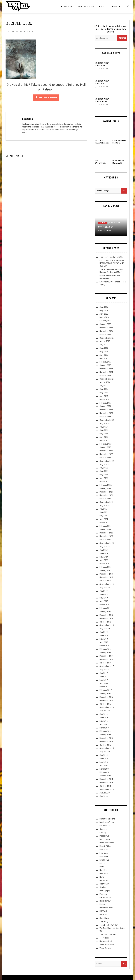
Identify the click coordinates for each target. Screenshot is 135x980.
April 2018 (104, 642)
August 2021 (105, 505)
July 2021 (104, 509)
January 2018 (105, 653)
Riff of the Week (106, 908)
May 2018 (104, 639)
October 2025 (105, 335)
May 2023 (104, 434)
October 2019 (105, 581)
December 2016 (106, 697)
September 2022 (107, 461)
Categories (66, 7)
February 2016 (106, 731)
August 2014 (105, 793)
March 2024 (104, 400)
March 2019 (104, 605)
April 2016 (104, 724)
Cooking (103, 832)
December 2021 (106, 492)
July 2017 (104, 673)
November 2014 (106, 782)
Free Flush (104, 850)
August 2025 (105, 341)
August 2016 (105, 711)
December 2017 (106, 656)
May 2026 (104, 310)
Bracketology (105, 826)
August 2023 (105, 423)
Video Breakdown (107, 945)
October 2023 (105, 417)
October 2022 (105, 458)
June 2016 (104, 717)
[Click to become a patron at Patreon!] (46, 97)
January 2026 (105, 324)
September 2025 (107, 338)
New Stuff (104, 874)
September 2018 (107, 625)
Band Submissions (107, 819)
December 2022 (106, 451)
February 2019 (106, 608)
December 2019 (106, 574)
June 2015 (104, 759)
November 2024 (106, 372)
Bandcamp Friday (107, 822)
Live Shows (104, 860)
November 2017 (106, 659)
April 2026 (104, 314)
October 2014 (105, 786)
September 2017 (107, 666)
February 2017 (106, 690)
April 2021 (104, 519)
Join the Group (86, 7)
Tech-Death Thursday (109, 925)
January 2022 (105, 488)
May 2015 (104, 762)
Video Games (105, 948)
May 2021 (104, 516)
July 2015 (104, 755)
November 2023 (106, 413)
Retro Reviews (106, 901)
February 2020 (106, 567)
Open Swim (104, 884)
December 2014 (106, 779)
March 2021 (104, 523)
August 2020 (105, 547)
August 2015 (105, 752)
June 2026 (104, 307)
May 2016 (104, 721)
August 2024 (105, 382)
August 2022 (105, 465)
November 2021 (106, 495)
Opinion (103, 887)
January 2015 (105, 776)
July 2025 (104, 345)
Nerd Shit (103, 870)
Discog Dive (104, 836)
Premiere (103, 894)
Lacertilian (14, 32)
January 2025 (105, 365)
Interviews (104, 853)
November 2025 (106, 331)
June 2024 (104, 389)
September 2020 (107, 543)
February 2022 (106, 485)
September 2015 (107, 748)
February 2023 (106, 444)
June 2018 (104, 635)
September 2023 (107, 420)
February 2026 (106, 321)
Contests (103, 829)
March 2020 (104, 564)
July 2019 (104, 591)
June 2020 (104, 553)
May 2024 (104, 393)
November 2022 (106, 454)
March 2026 (104, 317)
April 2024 (104, 396)
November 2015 (106, 742)
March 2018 (104, 646)
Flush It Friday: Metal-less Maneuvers (119, 163)
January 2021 (105, 529)
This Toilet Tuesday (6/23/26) (112, 257)
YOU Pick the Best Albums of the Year (102, 102)
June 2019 (104, 594)
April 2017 (104, 683)
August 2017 (105, 670)
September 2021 (107, 502)
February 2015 (106, 772)
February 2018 (106, 649)
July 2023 (104, 427)
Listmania (104, 856)
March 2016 (104, 728)
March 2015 (104, 769)
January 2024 (105, 406)
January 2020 (105, 570)
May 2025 (104, 352)
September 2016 (107, 707)
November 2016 (106, 700)
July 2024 (104, 386)
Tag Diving (104, 921)
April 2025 (104, 355)
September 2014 (107, 789)
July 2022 (104, 468)
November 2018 (106, 618)
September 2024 (107, 379)
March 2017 (104, 687)
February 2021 (106, 526)
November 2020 (106, 536)
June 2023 (104, 430)
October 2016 (105, 704)
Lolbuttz (103, 863)
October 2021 (105, 499)
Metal (102, 867)
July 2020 (104, 550)
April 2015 (104, 765)
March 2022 (104, 482)
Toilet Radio (104, 938)
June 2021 (104, 512)
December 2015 (106, 738)
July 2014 (104, 796)
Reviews (103, 904)
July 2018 (104, 632)
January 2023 (105, 447)
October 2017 (105, 663)
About (102, 7)
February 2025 (106, 362)
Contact (116, 7)
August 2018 (105, 629)
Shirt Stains (104, 918)
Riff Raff (103, 911)
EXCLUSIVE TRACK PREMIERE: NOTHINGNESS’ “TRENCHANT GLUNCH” (112, 263)
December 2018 (106, 615)
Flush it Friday (105, 846)
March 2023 (104, 440)
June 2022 (104, 471)
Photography (105, 891)
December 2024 (106, 369)
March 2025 (104, 358)
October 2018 (105, 622)
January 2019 (105, 612)
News (102, 877)
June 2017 (104, 677)
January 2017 (105, 694)
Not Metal (102, 223)
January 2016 (105, 735)
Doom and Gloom (107, 843)
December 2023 (106, 410)
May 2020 (104, 557)
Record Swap (105, 897)
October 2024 (105, 375)
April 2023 (104, 437)
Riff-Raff (103, 915)
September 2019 (107, 584)
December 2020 (106, 533)
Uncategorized (106, 941)
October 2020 (105, 540)
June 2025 (104, 348)
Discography (105, 839)
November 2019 (106, 577)
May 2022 (104, 475)
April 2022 (104, 478)
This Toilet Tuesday (108, 934)
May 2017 (104, 680)
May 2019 (104, 598)
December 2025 (106, 328)
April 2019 (104, 601)
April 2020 (104, 560)
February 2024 (106, 403)
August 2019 (105, 588)
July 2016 (104, 714)
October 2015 (105, 745)
